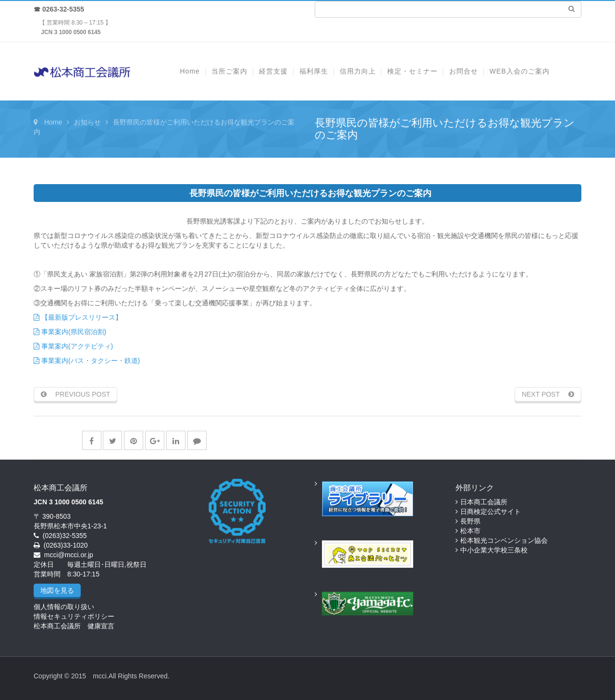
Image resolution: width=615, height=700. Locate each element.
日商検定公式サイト (491, 512)
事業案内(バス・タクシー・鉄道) (87, 361)
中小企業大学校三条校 (494, 550)
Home (53, 122)
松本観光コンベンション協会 (504, 540)
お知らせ (87, 122)
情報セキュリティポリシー (74, 616)
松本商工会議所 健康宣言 (74, 626)
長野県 (470, 521)
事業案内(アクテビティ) (73, 346)
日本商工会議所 (484, 502)
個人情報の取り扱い (64, 607)
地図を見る (57, 590)
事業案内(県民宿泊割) (70, 332)
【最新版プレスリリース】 (78, 317)
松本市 (470, 531)
